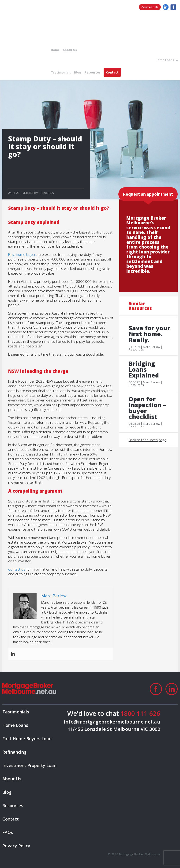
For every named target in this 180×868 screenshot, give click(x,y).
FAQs (8, 832)
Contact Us (150, 7)
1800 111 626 (140, 713)
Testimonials (61, 72)
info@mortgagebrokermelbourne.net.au (112, 722)
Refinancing (14, 752)
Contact (112, 72)
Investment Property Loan (29, 765)
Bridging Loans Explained (144, 369)
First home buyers (23, 254)
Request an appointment (148, 194)
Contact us (17, 569)
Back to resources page (148, 440)
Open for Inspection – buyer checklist (147, 408)
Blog (78, 72)
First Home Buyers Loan (27, 739)
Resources (92, 72)
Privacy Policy (16, 846)
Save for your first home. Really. (149, 334)
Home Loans (165, 60)
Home (55, 50)
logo (27, 21)
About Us (70, 50)
